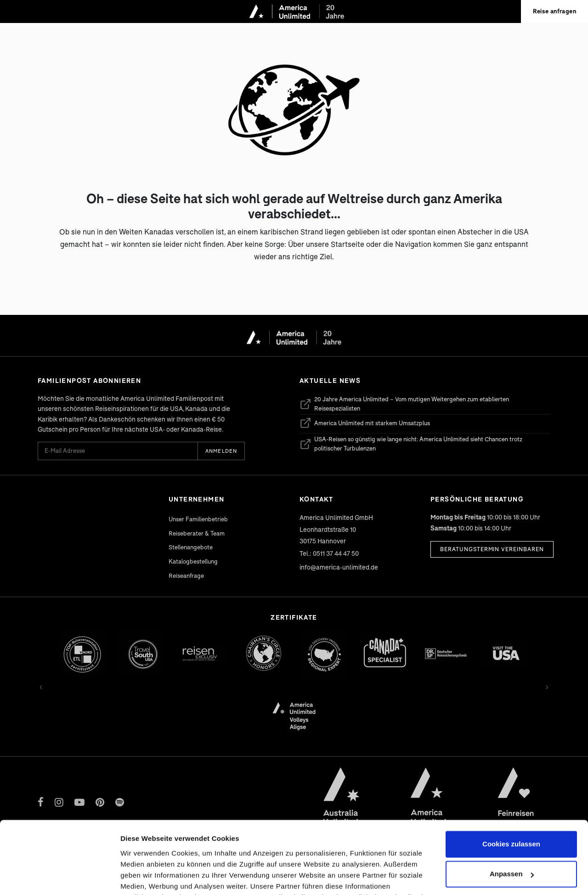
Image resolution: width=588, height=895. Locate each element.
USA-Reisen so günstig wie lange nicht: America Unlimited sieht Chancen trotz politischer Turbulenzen (411, 444)
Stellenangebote (191, 547)
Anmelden (221, 451)
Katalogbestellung (193, 561)
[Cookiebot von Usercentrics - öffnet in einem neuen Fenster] (59, 877)
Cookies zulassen (511, 776)
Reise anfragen (554, 11)
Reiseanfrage (186, 576)
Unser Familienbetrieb (198, 519)
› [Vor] (547, 686)
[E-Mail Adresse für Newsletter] (118, 451)
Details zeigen (144, 877)
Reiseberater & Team (197, 533)
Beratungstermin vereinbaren (492, 549)
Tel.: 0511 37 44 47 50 (329, 553)
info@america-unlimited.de (339, 567)
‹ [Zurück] (41, 686)
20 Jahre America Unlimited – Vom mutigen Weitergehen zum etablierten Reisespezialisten (404, 404)
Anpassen (512, 806)
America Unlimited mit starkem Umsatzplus (365, 423)
